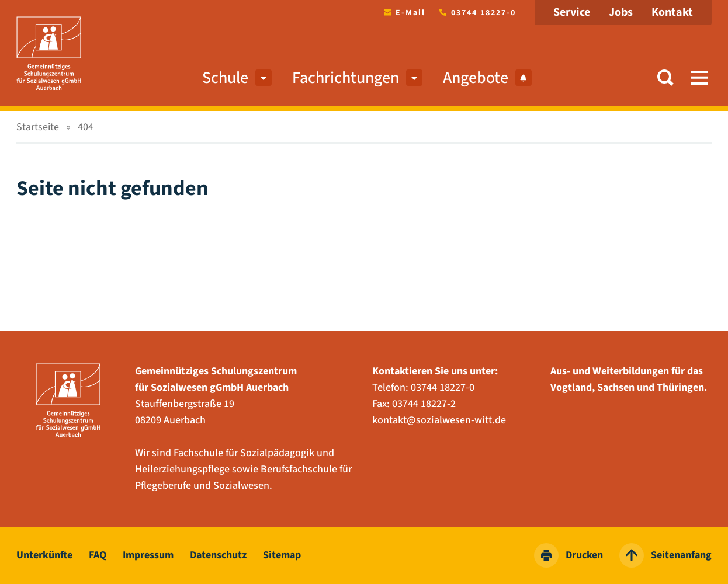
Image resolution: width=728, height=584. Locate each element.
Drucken (568, 555)
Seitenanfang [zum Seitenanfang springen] (665, 555)
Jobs (621, 12)
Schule (225, 78)
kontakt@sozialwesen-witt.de (439, 420)
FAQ (98, 555)
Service (572, 12)
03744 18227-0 (475, 13)
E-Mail (402, 13)
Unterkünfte (44, 555)
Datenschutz (218, 555)
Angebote (487, 78)
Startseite (38, 127)
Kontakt (672, 12)
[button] (665, 78)
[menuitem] (264, 78)
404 (86, 127)
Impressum (148, 555)
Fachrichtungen (346, 78)
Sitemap (282, 555)
